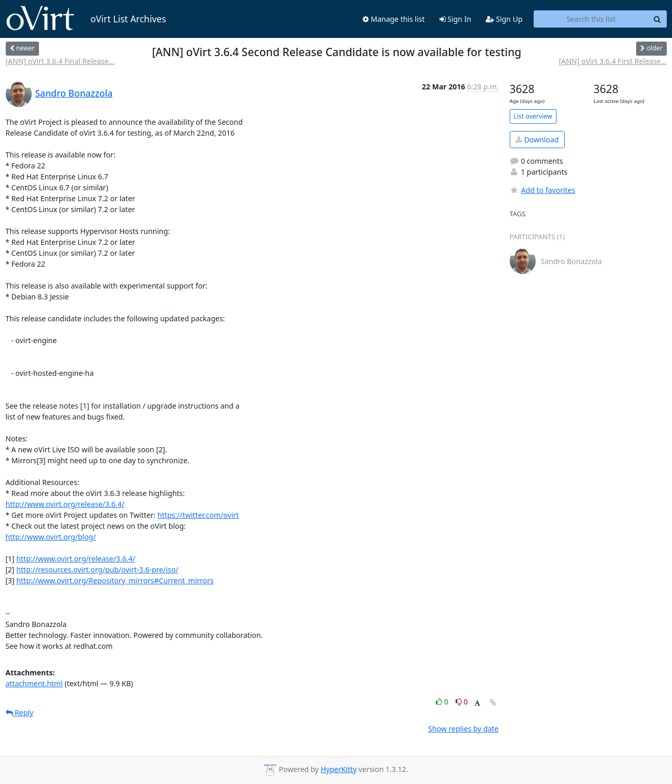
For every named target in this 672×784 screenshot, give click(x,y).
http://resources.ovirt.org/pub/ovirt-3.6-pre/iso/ (97, 570)
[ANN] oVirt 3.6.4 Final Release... (60, 61)
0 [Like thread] (443, 702)
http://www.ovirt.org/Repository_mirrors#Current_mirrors (115, 580)
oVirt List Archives (86, 19)
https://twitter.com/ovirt (198, 515)
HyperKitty (338, 769)
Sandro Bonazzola (74, 93)
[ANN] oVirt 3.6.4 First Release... (612, 61)
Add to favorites (542, 190)
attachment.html (34, 683)
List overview (533, 116)
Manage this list (394, 19)
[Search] (657, 19)
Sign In (455, 19)
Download (537, 140)
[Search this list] (591, 19)
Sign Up (504, 19)
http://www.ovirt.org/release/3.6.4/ (65, 504)
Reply (20, 713)
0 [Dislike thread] (462, 702)
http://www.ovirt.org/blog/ (51, 537)
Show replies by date (463, 729)
